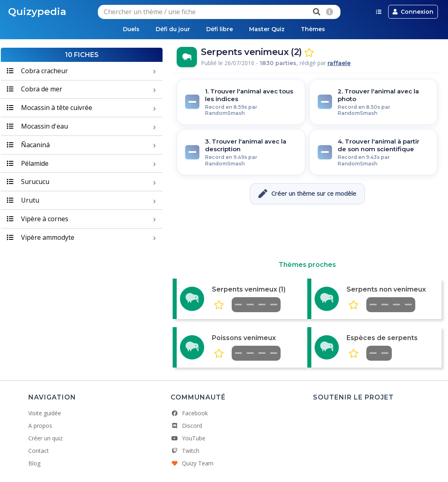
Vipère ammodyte (41, 237)
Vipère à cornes (38, 219)
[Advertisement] (307, 233)
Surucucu (28, 182)
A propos (40, 426)
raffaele (339, 63)
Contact (39, 451)
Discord (186, 426)
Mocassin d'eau (37, 126)
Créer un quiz (45, 438)
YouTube (188, 438)
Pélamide (28, 163)
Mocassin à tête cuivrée (50, 108)
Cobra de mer (35, 89)
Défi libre (220, 29)
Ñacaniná (28, 145)
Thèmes (313, 29)
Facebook (189, 413)
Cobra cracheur (37, 71)
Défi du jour (173, 29)
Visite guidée (45, 413)
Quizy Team (192, 463)
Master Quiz (267, 29)
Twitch (185, 451)
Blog (34, 463)
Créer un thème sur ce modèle (307, 194)
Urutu (23, 200)
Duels (131, 29)
